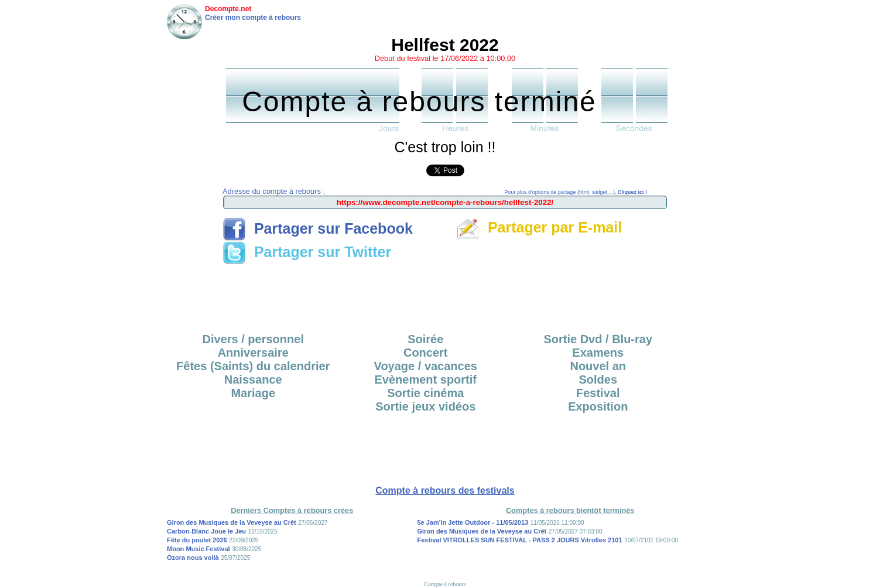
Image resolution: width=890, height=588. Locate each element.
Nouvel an (598, 366)
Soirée (425, 339)
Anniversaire (253, 353)
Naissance (253, 380)
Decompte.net (228, 9)
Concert (426, 353)
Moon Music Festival (198, 549)
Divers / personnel (253, 339)
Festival (598, 393)
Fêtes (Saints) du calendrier (253, 366)
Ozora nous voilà (193, 558)
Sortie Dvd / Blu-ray (598, 339)
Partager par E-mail (539, 227)
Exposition (598, 406)
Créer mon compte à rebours (253, 18)
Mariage (253, 393)
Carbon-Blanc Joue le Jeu (206, 531)
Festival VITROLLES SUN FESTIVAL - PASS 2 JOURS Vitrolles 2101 (520, 540)
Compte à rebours (445, 584)
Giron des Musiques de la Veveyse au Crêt (232, 522)
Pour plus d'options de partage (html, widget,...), (576, 192)
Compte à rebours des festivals (445, 490)
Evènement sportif (426, 380)
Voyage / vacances (426, 366)
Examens (598, 353)
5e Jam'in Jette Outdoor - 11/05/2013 (473, 522)
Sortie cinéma (425, 393)
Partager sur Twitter (307, 252)
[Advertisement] (445, 295)
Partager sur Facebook (318, 228)
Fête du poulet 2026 (197, 540)
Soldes (598, 380)
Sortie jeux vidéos (425, 406)
